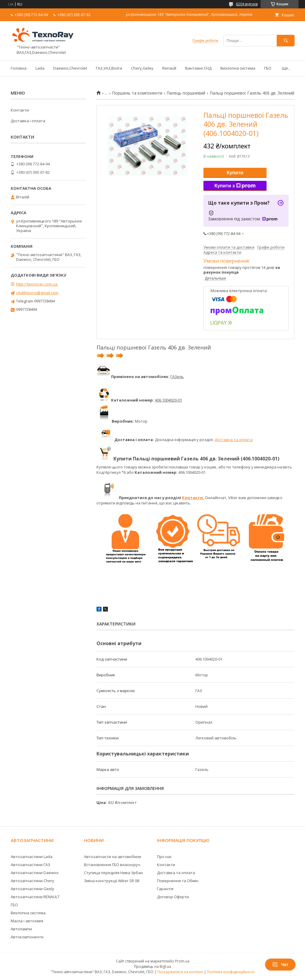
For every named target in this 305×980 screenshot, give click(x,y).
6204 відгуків (247, 4)
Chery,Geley (142, 68)
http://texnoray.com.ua (37, 284)
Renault (169, 68)
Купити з (235, 186)
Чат (280, 965)
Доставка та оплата (233, 440)
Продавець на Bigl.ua (152, 966)
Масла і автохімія (27, 921)
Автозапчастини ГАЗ (30, 865)
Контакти (20, 110)
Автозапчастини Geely (32, 889)
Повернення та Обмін (178, 881)
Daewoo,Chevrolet (70, 68)
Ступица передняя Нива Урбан (113, 873)
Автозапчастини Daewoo (35, 873)
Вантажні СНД (198, 68)
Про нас (164, 857)
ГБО (268, 68)
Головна (19, 68)
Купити (235, 173)
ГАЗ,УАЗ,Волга (109, 68)
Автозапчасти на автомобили (113, 857)
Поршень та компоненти (137, 93)
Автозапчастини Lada (32, 857)
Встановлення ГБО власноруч (112, 865)
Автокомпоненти (27, 937)
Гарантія (165, 889)
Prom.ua (182, 961)
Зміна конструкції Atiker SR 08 (112, 881)
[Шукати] (286, 41)
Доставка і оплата (28, 121)
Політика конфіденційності (231, 972)
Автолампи (21, 929)
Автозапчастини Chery (32, 881)
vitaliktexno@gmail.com (37, 293)
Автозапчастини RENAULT (35, 897)
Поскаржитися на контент (180, 972)
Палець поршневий (186, 93)
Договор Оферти (173, 897)
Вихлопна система (238, 68)
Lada (40, 68)
